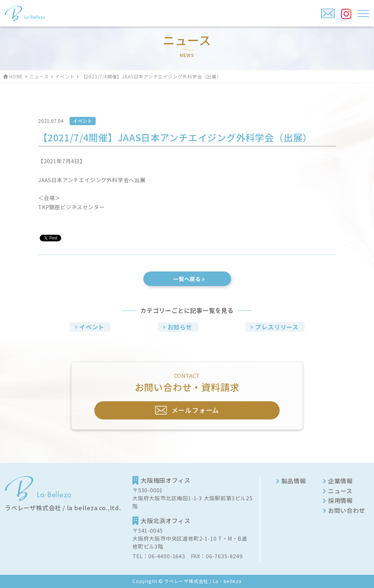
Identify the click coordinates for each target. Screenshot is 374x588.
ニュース (39, 76)
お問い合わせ (347, 510)
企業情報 (340, 481)
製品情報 (294, 481)
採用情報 (340, 500)
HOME (16, 76)
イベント (65, 76)
